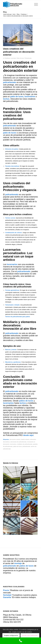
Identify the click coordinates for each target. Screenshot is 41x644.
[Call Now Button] (20, 641)
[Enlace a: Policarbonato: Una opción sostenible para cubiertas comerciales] (29, 509)
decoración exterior (15, 439)
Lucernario (13, 58)
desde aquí (28, 435)
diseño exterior (25, 439)
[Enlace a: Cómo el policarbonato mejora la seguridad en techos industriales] (12, 526)
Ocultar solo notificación (30, 635)
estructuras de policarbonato (18, 442)
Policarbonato (28, 58)
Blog (5, 12)
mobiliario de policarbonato (25, 444)
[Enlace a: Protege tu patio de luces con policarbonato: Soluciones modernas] (29, 475)
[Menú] (35, 4)
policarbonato (26, 446)
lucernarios (13, 444)
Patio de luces (20, 58)
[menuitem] (35, 4)
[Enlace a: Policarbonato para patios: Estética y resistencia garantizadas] (29, 526)
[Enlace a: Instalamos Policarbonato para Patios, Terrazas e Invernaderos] (12, 492)
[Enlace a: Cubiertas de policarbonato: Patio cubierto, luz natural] (12, 509)
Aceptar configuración (11, 635)
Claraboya (7, 58)
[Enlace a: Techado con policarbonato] (12, 475)
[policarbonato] (17, 4)
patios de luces (17, 446)
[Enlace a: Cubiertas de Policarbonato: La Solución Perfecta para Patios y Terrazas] (29, 492)
